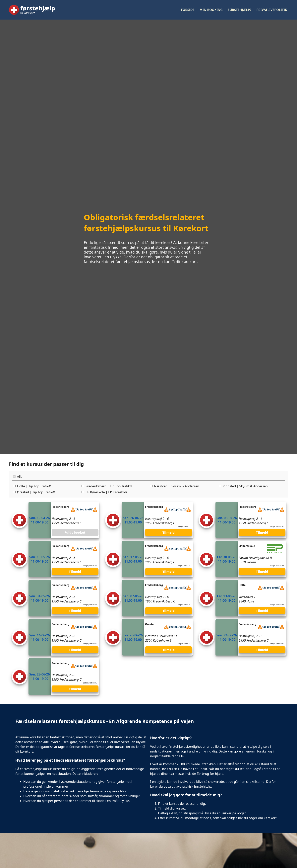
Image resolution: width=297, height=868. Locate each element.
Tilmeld (169, 532)
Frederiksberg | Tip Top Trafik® (109, 486)
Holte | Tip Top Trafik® (34, 486)
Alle (20, 477)
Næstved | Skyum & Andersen (177, 486)
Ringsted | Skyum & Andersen (245, 486)
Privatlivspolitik (272, 10)
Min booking (211, 10)
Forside (188, 10)
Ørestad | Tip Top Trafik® (36, 492)
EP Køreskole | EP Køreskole (106, 492)
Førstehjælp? (240, 10)
